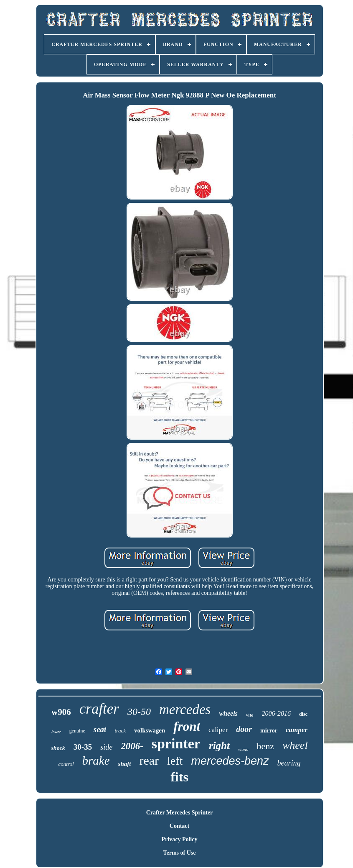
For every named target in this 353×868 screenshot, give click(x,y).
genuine (77, 731)
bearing (289, 763)
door (244, 729)
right (219, 746)
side (106, 747)
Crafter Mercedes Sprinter (180, 813)
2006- (132, 746)
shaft (125, 764)
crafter (99, 709)
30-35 (83, 747)
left (175, 761)
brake (96, 760)
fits (179, 777)
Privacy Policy (180, 839)
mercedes (185, 709)
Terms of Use (179, 853)
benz (265, 746)
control (66, 764)
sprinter (176, 744)
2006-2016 (276, 713)
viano (243, 749)
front (187, 726)
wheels (228, 713)
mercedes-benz (230, 761)
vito (250, 715)
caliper (218, 730)
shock (58, 748)
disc (303, 714)
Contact (179, 826)
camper (297, 730)
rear (149, 760)
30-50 (139, 712)
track (120, 731)
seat (100, 729)
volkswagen (150, 730)
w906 (61, 712)
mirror (269, 731)
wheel (295, 745)
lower (56, 732)
